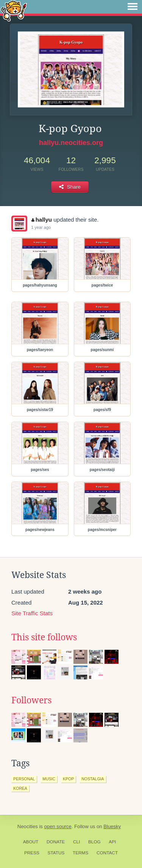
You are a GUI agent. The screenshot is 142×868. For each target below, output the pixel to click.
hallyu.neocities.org (71, 143)
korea (20, 788)
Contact (107, 853)
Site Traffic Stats (32, 613)
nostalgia (93, 779)
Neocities (28, 826)
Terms (80, 853)
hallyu (42, 220)
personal (24, 779)
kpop (68, 779)
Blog (94, 842)
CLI (76, 842)
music (49, 779)
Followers (31, 700)
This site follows (44, 637)
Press (32, 853)
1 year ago (41, 227)
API (112, 842)
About (31, 842)
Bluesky (112, 826)
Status (56, 853)
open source (58, 826)
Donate (56, 842)
